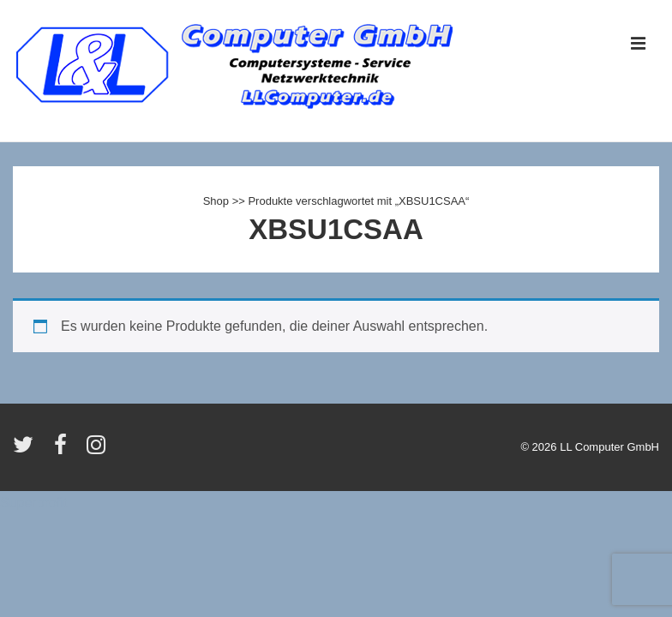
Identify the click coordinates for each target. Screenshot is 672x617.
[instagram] (98, 450)
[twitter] (27, 450)
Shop (216, 201)
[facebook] (64, 450)
